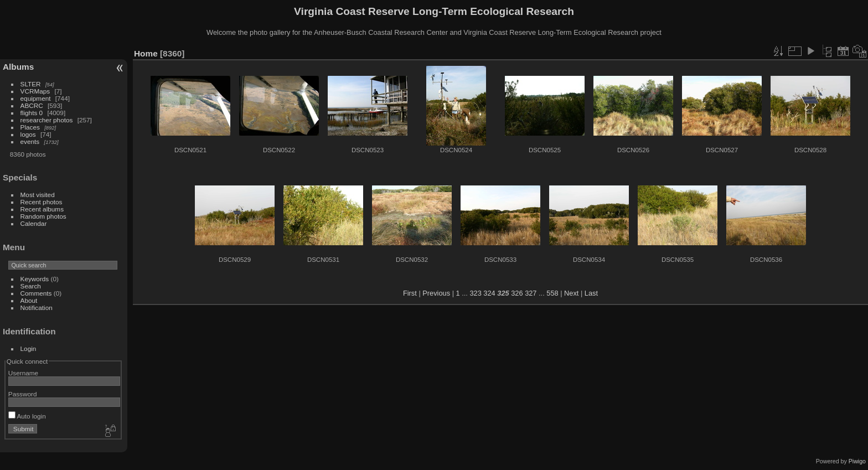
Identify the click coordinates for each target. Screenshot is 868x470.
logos (28, 134)
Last (591, 293)
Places (30, 127)
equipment (36, 98)
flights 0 (32, 113)
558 (552, 293)
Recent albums (42, 209)
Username (23, 373)
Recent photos (42, 202)
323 (475, 293)
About (29, 300)
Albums (18, 67)
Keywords (35, 279)
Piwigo (857, 461)
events (30, 141)
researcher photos (47, 120)
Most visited (38, 195)
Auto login (27, 416)
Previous (436, 293)
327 (531, 293)
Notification (37, 308)
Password (23, 394)
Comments (36, 293)
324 (489, 293)
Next (571, 293)
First (410, 293)
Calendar (34, 223)
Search (31, 286)
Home (146, 53)
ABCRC (32, 105)
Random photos (43, 216)
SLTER (31, 84)
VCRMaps (35, 91)
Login (29, 348)
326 (517, 293)
